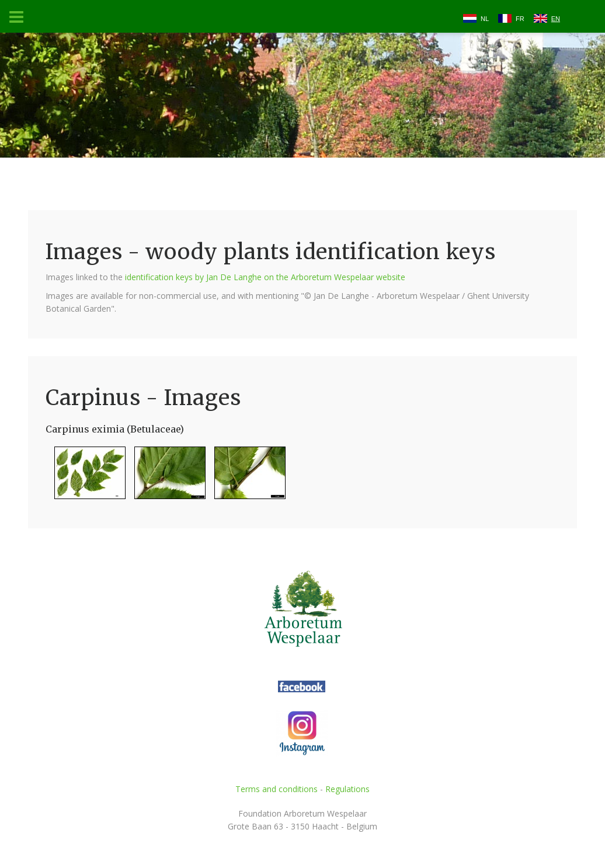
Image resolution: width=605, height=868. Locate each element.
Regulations (347, 789)
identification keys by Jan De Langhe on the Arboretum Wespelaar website (265, 277)
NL (485, 19)
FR (520, 19)
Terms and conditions (277, 789)
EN (556, 19)
